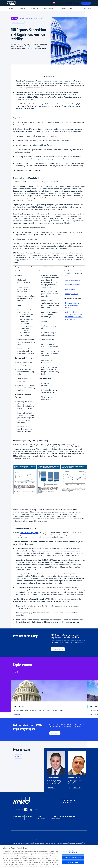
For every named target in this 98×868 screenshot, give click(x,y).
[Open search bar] (88, 9)
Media (71, 3)
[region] (49, 856)
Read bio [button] (51, 787)
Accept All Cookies (73, 862)
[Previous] (15, 672)
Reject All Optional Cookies (73, 857)
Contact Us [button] (18, 756)
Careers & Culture (66, 9)
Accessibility (30, 817)
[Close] (95, 856)
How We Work (49, 9)
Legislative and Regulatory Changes (31, 18)
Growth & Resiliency (72, 285)
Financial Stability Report (29, 533)
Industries (35, 9)
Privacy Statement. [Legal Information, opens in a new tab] (51, 866)
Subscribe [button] (54, 733)
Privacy (21, 817)
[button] (54, 3)
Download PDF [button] (58, 649)
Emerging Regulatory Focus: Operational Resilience (73, 305)
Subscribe (77, 3)
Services (22, 9)
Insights (11, 9)
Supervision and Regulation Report (42, 182)
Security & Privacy (72, 294)
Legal (15, 817)
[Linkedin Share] (26, 810)
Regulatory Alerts (18, 22)
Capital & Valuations (73, 280)
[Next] (21, 672)
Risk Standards (71, 289)
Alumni (66, 3)
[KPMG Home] (11, 3)
